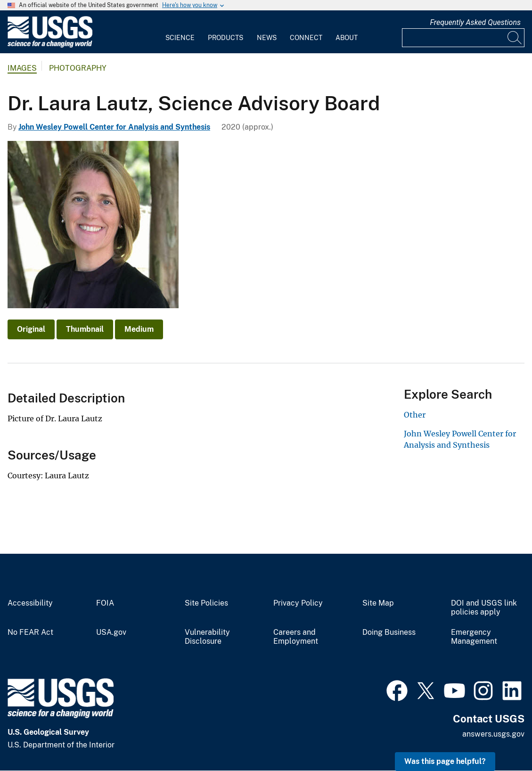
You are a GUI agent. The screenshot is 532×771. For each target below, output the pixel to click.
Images (22, 68)
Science (180, 38)
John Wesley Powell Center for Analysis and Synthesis (114, 127)
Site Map (378, 603)
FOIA (105, 603)
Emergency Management (474, 637)
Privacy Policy (298, 603)
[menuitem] (180, 32)
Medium (139, 329)
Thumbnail (85, 329)
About (347, 38)
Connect (306, 38)
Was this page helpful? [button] (445, 761)
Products (225, 38)
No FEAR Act (30, 632)
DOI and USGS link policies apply (484, 608)
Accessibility (30, 603)
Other (415, 415)
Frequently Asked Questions (475, 22)
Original (31, 329)
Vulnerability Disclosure (207, 637)
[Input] (463, 38)
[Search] (515, 38)
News (267, 38)
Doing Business (389, 632)
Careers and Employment (296, 637)
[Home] (50, 45)
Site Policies (206, 603)
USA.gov (111, 632)
